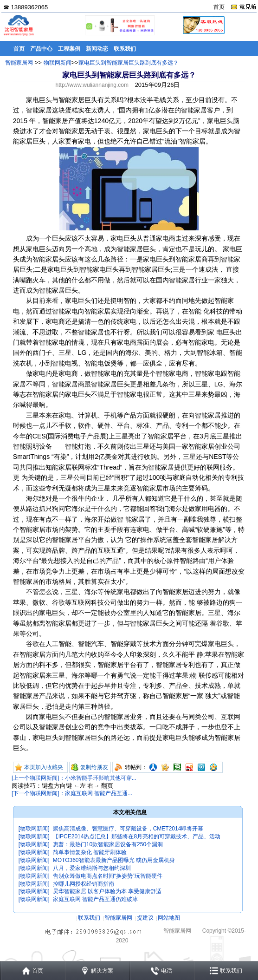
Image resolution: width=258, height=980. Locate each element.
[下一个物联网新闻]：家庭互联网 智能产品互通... (72, 793)
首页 (219, 7)
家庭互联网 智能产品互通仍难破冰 (95, 899)
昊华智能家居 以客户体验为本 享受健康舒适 (107, 891)
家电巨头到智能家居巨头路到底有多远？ (129, 63)
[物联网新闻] (34, 829)
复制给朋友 (94, 767)
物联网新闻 (58, 63)
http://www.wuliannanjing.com (92, 85)
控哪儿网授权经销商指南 (84, 884)
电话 (167, 971)
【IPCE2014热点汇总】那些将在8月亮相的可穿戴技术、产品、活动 (137, 836)
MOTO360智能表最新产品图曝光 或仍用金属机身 (114, 860)
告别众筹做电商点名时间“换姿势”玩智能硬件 (108, 876)
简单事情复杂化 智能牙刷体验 (90, 852)
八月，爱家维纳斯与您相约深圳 (92, 868)
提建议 (145, 918)
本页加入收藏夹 (44, 767)
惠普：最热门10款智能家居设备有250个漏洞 (108, 844)
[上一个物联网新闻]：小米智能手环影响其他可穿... (74, 778)
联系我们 (89, 918)
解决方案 (102, 971)
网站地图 (169, 918)
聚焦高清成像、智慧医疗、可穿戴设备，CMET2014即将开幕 (128, 829)
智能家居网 (19, 63)
